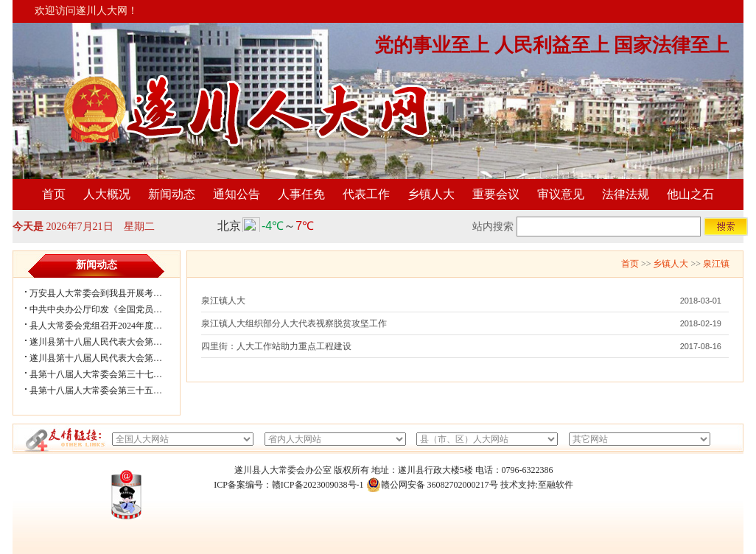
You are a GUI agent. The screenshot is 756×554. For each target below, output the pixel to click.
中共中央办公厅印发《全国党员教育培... (108, 309)
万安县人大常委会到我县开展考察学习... (108, 293)
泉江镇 (716, 264)
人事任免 (301, 194)
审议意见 (561, 194)
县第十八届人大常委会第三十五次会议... (108, 390)
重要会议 (496, 194)
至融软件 (556, 485)
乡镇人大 (431, 194)
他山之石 (690, 194)
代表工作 (366, 194)
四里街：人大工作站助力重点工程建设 (276, 346)
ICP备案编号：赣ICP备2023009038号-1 (288, 485)
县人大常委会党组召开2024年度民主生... (108, 326)
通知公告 (237, 194)
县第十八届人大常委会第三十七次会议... (108, 374)
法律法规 (626, 194)
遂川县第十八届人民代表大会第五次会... (108, 342)
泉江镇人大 (223, 301)
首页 (54, 194)
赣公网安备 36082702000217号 (432, 485)
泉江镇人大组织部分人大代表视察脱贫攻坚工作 (294, 323)
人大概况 (107, 194)
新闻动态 (172, 194)
